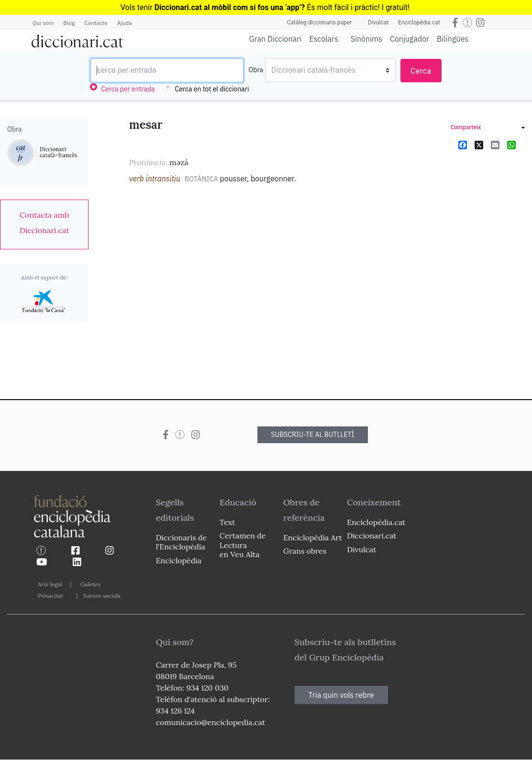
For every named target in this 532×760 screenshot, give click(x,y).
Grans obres (305, 551)
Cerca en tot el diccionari (212, 89)
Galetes (90, 584)
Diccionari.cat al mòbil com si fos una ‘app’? (230, 7)
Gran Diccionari (276, 39)
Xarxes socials (101, 596)
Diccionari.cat (371, 536)
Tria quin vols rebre (341, 695)
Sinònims (366, 39)
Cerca (421, 71)
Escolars (324, 39)
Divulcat (378, 22)
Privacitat (50, 596)
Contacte (96, 23)
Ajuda (125, 23)
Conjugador (410, 39)
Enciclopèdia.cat (419, 22)
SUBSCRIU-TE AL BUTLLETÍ (313, 435)
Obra (256, 70)
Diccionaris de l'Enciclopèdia (181, 542)
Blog (69, 23)
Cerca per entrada (128, 89)
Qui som (43, 23)
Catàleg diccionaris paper (320, 22)
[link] (44, 223)
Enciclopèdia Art (313, 537)
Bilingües (453, 39)
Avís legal (50, 584)
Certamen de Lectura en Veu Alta (243, 545)
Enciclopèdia (179, 560)
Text (227, 522)
